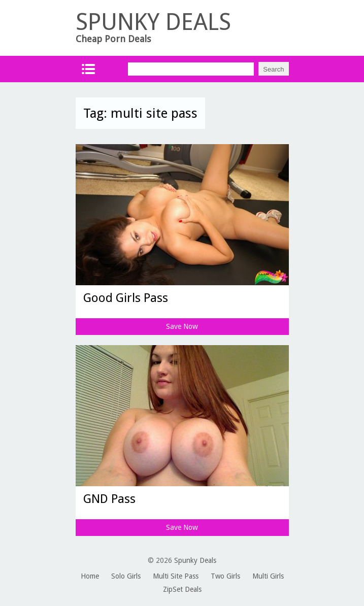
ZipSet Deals (182, 589)
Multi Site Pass (176, 576)
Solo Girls (126, 576)
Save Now (182, 326)
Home (90, 576)
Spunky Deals (195, 560)
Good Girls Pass (126, 298)
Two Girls (225, 576)
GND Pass (109, 499)
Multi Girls (268, 576)
